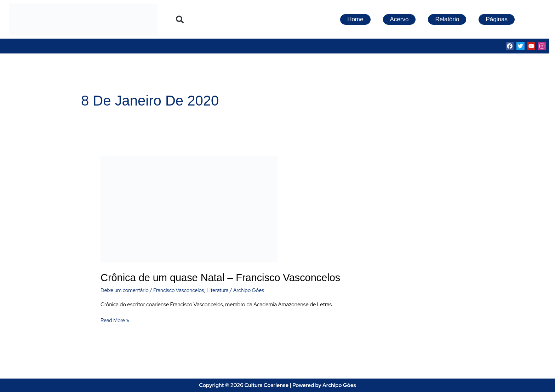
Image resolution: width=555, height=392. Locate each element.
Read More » (115, 320)
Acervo (399, 19)
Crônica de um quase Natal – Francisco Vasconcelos (225, 277)
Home (355, 19)
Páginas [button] (496, 19)
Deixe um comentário (125, 290)
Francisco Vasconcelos (181, 290)
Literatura (222, 290)
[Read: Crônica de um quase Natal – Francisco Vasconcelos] (189, 209)
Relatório (447, 19)
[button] (180, 19)
